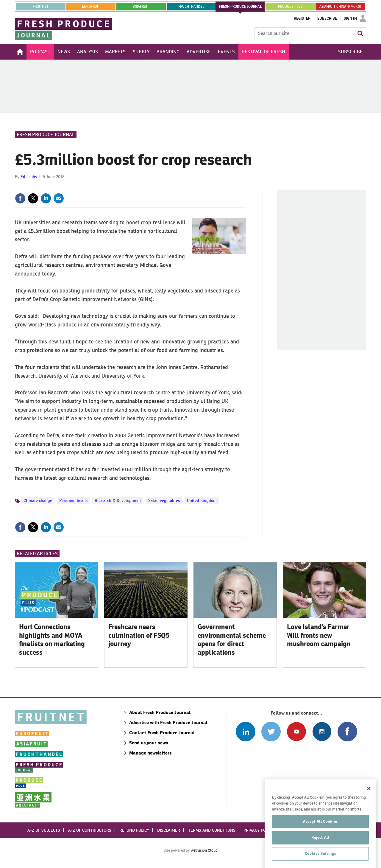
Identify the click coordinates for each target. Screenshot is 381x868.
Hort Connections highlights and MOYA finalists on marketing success (52, 640)
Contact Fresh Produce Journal (162, 733)
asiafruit (141, 7)
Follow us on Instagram (322, 731)
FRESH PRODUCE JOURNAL (240, 7)
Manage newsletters (150, 753)
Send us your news (149, 743)
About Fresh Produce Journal (160, 712)
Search (360, 33)
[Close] (369, 814)
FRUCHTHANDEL (191, 7)
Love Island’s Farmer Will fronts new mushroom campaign (319, 635)
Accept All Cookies (320, 847)
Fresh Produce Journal (46, 134)
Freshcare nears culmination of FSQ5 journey (139, 635)
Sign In (350, 18)
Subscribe (327, 18)
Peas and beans (73, 500)
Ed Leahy (29, 177)
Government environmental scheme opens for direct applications (232, 640)
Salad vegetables (164, 500)
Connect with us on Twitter (271, 731)
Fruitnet (41, 7)
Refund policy (134, 830)
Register (302, 18)
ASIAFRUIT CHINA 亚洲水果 (340, 7)
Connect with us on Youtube (296, 731)
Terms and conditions (212, 830)
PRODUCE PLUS (290, 7)
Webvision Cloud (204, 850)
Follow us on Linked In (245, 731)
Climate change (38, 500)
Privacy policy (259, 830)
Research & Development (118, 500)
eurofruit (91, 7)
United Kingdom (202, 500)
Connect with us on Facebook (347, 731)
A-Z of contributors (90, 830)
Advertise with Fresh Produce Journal (168, 722)
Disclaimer (169, 830)
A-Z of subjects (44, 830)
